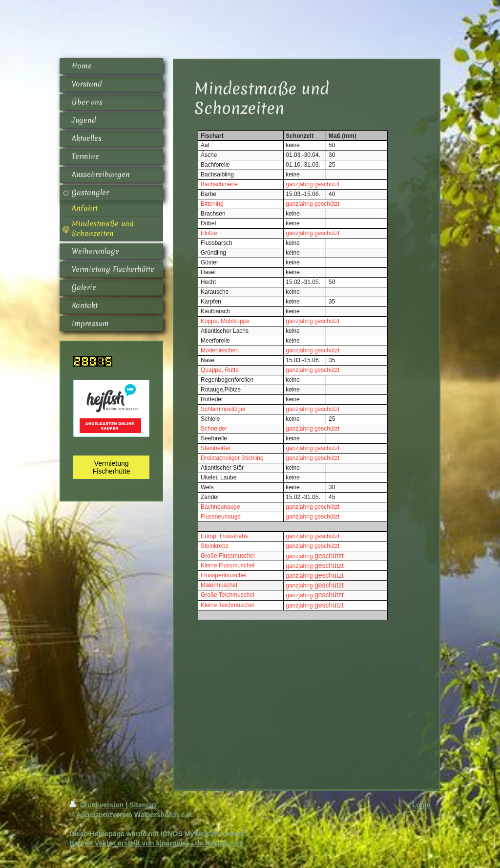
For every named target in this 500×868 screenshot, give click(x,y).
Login (421, 805)
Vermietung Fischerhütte (112, 467)
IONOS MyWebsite (190, 834)
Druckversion (97, 805)
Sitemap (143, 805)
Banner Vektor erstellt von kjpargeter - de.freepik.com (156, 843)
